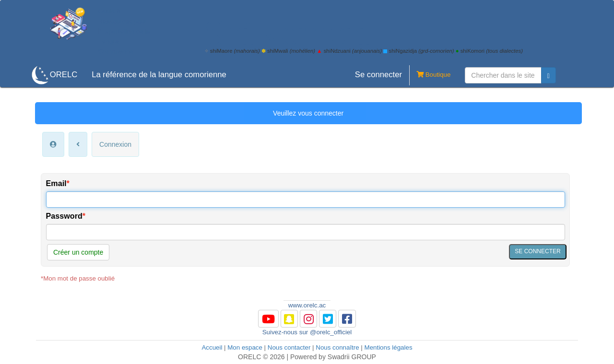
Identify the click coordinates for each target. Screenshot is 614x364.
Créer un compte (78, 252)
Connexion (115, 144)
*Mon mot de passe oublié (78, 278)
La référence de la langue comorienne (159, 75)
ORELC (64, 75)
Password (64, 216)
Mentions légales (389, 347)
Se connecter (378, 75)
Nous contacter (289, 347)
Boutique (430, 75)
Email (56, 183)
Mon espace (245, 347)
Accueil (212, 347)
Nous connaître (337, 347)
